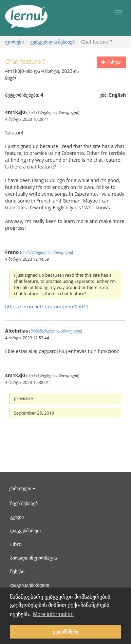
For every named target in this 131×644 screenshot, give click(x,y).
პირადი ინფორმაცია (34, 558)
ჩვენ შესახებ (24, 503)
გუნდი (17, 517)
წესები (17, 571)
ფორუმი (14, 42)
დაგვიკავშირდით (30, 585)
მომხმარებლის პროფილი (47, 252)
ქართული (22, 488)
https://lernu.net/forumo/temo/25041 (47, 307)
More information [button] (53, 614)
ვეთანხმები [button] (65, 632)
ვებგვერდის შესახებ (53, 42)
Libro (16, 544)
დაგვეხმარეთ (25, 530)
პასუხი (111, 62)
